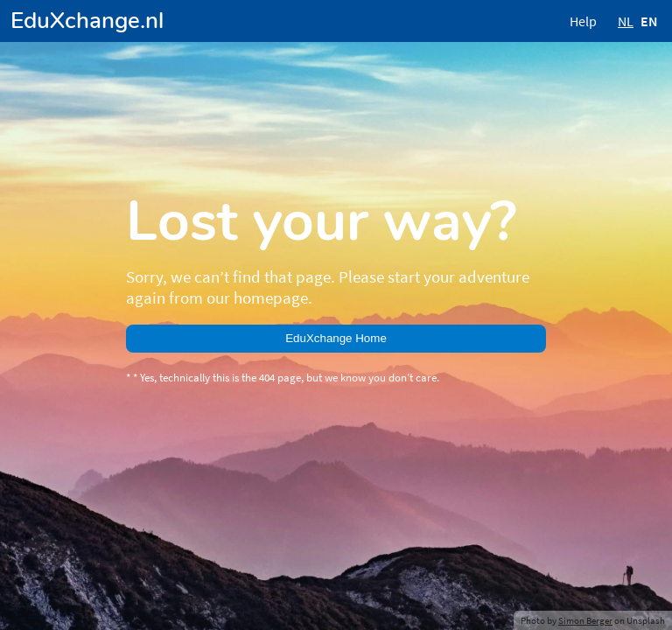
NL (626, 21)
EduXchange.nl (87, 21)
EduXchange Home (336, 338)
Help (583, 21)
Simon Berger (585, 620)
